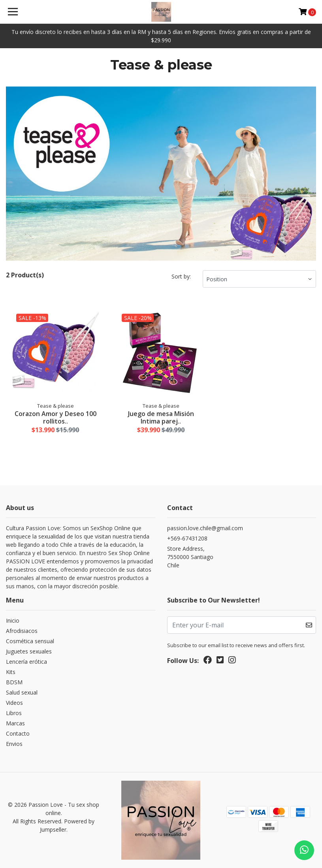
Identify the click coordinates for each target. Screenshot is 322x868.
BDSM (14, 682)
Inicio (13, 620)
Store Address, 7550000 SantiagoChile (190, 557)
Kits (11, 672)
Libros (14, 713)
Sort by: (181, 276)
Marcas (15, 723)
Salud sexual (22, 692)
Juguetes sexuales (29, 651)
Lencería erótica (26, 662)
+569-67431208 (187, 538)
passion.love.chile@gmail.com (205, 528)
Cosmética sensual (30, 641)
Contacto (18, 733)
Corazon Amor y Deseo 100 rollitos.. (56, 417)
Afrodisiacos (22, 631)
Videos (14, 703)
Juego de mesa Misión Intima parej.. (161, 417)
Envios (14, 744)
